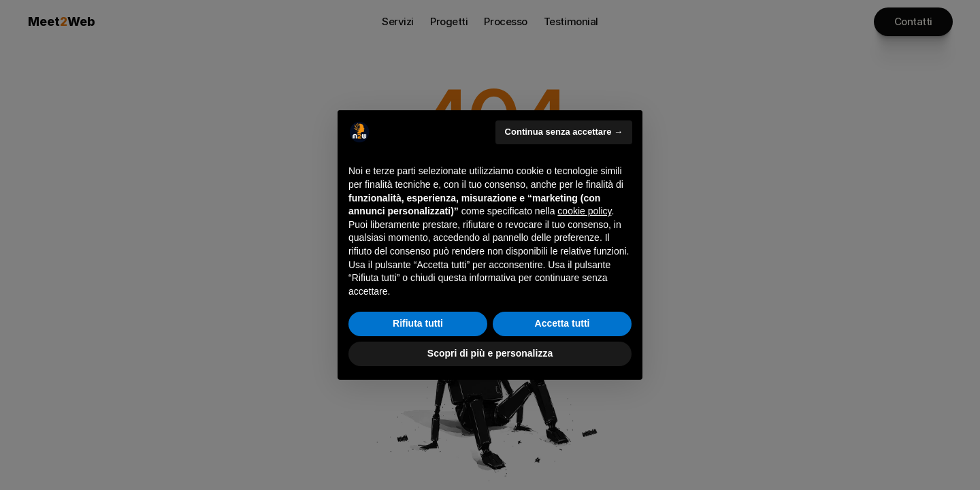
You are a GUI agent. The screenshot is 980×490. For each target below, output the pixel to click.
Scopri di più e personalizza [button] (490, 353)
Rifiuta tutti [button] (418, 323)
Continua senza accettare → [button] (564, 132)
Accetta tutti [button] (562, 323)
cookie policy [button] (584, 211)
